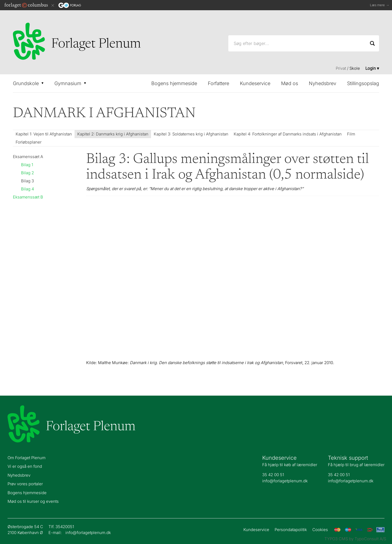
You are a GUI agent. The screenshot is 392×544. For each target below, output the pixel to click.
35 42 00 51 (273, 475)
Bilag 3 (27, 181)
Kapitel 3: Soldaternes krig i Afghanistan (191, 134)
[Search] (372, 43)
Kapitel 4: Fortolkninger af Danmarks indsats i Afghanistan (288, 134)
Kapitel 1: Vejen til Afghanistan (44, 134)
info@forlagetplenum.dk (285, 481)
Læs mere (380, 5)
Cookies (320, 530)
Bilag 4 (27, 189)
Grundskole (28, 83)
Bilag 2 (27, 173)
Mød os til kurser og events (33, 501)
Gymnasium (70, 83)
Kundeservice (255, 83)
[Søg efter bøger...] (304, 43)
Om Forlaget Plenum (27, 458)
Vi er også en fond (25, 466)
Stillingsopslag (363, 83)
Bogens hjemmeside (174, 83)
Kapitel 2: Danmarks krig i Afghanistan (113, 134)
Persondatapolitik (291, 530)
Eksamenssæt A (28, 157)
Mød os (290, 83)
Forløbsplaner (29, 142)
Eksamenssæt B (28, 197)
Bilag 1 (27, 165)
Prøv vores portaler (25, 484)
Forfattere (218, 83)
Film (351, 134)
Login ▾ (372, 68)
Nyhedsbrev (323, 83)
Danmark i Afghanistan (104, 114)
